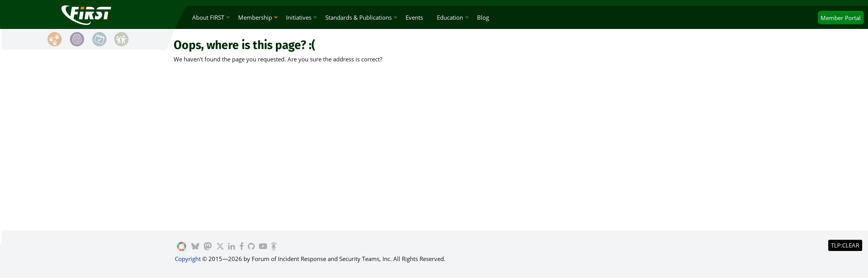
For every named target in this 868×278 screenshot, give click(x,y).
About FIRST (208, 17)
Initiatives (299, 17)
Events (414, 17)
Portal (841, 18)
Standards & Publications (359, 17)
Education (450, 17)
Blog (483, 17)
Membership (255, 17)
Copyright (188, 259)
